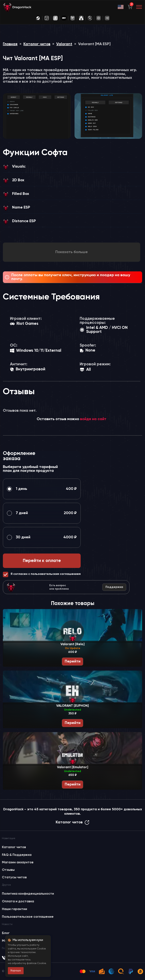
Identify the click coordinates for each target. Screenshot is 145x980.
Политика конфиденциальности (28, 894)
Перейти (73, 662)
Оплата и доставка (18, 901)
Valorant (64, 44)
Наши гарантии (14, 909)
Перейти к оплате (42, 561)
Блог (6, 933)
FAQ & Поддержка (17, 855)
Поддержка (114, 587)
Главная (10, 44)
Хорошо (16, 971)
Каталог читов (37, 44)
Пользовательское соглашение (28, 917)
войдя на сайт (93, 419)
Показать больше (72, 252)
